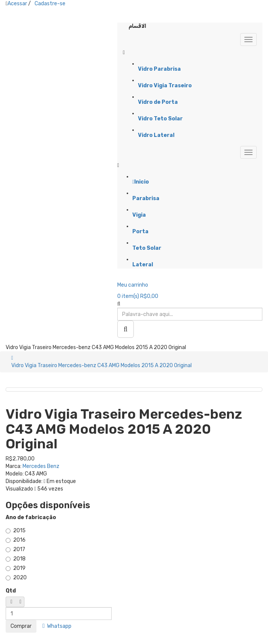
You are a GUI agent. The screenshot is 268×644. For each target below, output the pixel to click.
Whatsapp (57, 626)
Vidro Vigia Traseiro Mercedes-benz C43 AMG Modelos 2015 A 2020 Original (101, 365)
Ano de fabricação (31, 517)
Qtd (11, 591)
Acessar (17, 4)
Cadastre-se (50, 4)
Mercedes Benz (41, 466)
